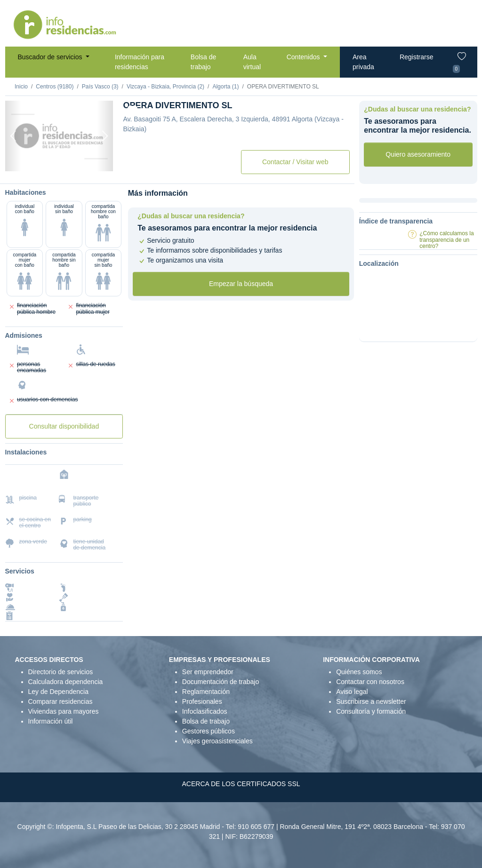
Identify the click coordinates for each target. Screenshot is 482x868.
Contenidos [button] (304, 57)
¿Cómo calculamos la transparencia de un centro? (446, 239)
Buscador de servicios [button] (51, 57)
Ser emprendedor (208, 672)
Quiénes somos (359, 672)
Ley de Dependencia (58, 692)
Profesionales (202, 701)
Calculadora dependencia (66, 682)
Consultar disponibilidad (64, 426)
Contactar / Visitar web (295, 162)
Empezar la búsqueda (241, 284)
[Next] (105, 136)
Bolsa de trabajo (203, 62)
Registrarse (417, 57)
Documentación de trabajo (221, 682)
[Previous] (13, 136)
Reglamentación (206, 692)
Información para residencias (140, 62)
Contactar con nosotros (370, 682)
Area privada (363, 62)
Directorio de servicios (61, 672)
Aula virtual (252, 62)
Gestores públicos (209, 731)
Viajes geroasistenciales (217, 741)
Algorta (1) (225, 87)
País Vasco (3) (100, 87)
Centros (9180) (55, 87)
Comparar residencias (60, 701)
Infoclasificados (205, 711)
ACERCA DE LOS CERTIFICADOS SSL (241, 784)
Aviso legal (352, 692)
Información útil (51, 721)
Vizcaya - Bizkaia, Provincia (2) (165, 87)
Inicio (21, 87)
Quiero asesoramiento (418, 154)
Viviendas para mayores (64, 711)
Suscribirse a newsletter (371, 701)
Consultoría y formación (371, 711)
